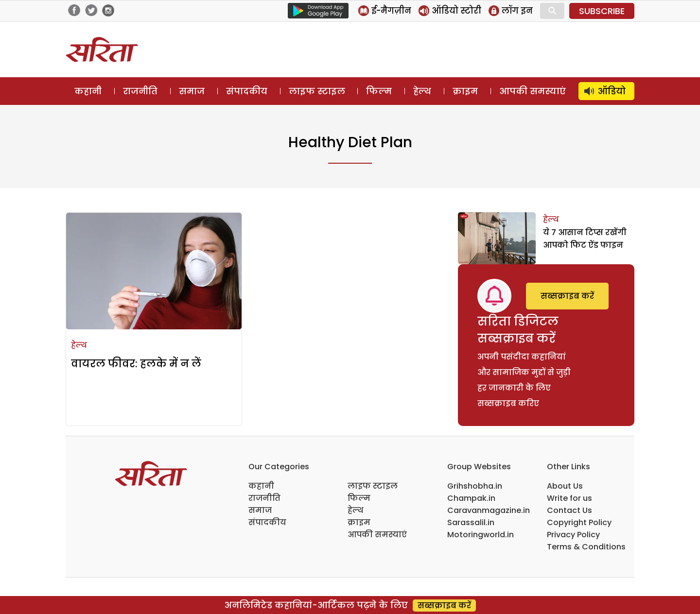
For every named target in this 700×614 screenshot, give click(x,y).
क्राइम (465, 91)
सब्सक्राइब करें (567, 296)
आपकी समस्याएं (533, 91)
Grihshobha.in (475, 486)
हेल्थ (422, 91)
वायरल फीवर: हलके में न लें (136, 364)
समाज (192, 91)
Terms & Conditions (586, 547)
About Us (565, 486)
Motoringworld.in (481, 535)
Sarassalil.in (471, 522)
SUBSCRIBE (602, 11)
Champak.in (471, 498)
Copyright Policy (579, 522)
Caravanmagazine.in (489, 510)
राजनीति (140, 91)
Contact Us (569, 510)
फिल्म (379, 91)
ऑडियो (612, 91)
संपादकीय (247, 91)
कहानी (88, 91)
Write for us (569, 498)
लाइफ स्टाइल (317, 91)
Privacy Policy (573, 535)
